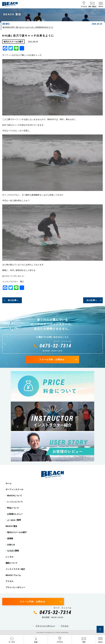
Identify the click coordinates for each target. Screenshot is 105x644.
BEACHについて (15, 496)
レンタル (10, 557)
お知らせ (11, 545)
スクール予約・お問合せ (52, 359)
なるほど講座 (13, 551)
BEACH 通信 (11, 526)
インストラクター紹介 (15, 569)
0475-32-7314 (56, 346)
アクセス (10, 581)
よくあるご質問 (14, 520)
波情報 (10, 538)
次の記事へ (92, 300)
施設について (11, 563)
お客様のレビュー (15, 514)
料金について (13, 508)
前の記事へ (13, 300)
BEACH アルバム (13, 575)
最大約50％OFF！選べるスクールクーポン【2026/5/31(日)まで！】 (28, 27)
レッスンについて (15, 502)
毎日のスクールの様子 (17, 532)
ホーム (9, 483)
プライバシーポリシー (15, 587)
